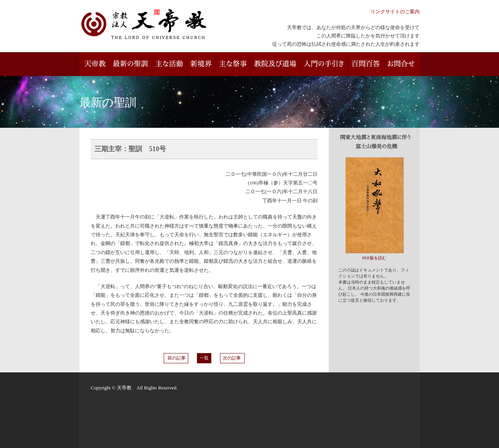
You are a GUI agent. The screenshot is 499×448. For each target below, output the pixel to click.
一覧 (204, 358)
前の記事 (176, 358)
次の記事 (232, 358)
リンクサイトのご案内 (395, 12)
